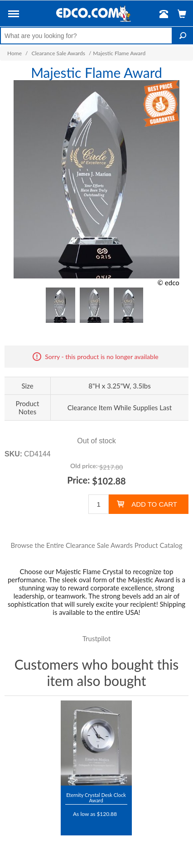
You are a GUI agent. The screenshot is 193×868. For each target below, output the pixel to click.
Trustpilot (96, 638)
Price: (78, 480)
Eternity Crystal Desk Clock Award (96, 798)
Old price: (84, 466)
